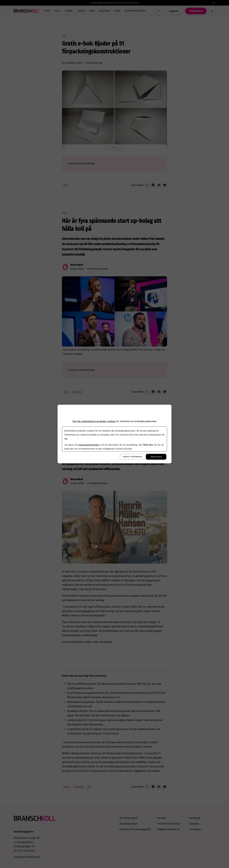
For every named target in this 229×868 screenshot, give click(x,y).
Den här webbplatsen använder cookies (94, 421)
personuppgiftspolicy (89, 445)
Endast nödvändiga (133, 457)
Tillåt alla (156, 457)
